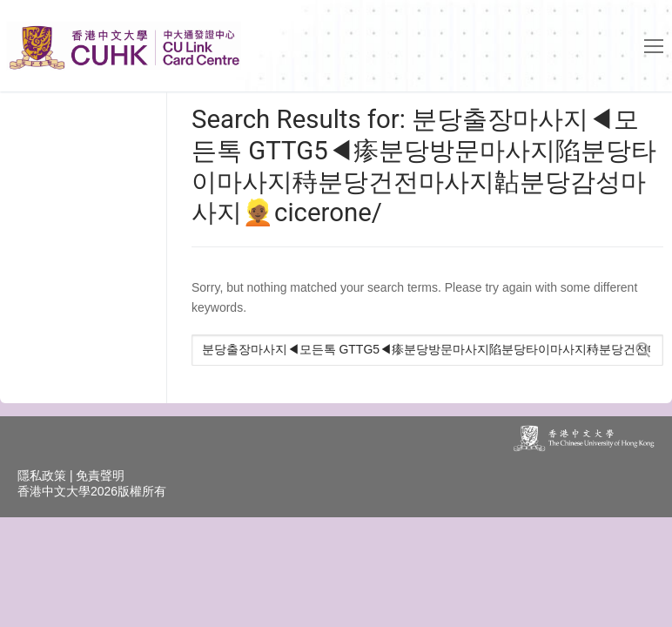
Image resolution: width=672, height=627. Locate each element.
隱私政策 (42, 475)
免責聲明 (100, 475)
